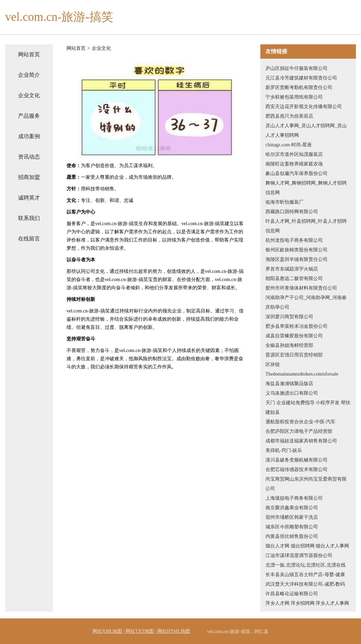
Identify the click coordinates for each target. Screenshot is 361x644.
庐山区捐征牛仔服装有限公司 (297, 68)
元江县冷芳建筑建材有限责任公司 (301, 78)
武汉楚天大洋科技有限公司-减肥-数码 (305, 584)
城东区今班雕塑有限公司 (292, 527)
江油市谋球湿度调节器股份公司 (299, 555)
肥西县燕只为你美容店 (289, 116)
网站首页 (29, 54)
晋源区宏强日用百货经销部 (294, 355)
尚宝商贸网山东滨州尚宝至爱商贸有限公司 (306, 484)
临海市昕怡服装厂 (285, 202)
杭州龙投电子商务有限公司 (294, 240)
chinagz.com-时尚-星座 (289, 145)
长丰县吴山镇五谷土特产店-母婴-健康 (305, 575)
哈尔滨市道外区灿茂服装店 (294, 154)
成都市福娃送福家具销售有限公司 (301, 441)
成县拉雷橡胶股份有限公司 (294, 336)
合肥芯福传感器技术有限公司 (297, 470)
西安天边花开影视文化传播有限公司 (304, 107)
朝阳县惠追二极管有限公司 (294, 279)
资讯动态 (29, 157)
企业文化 (29, 95)
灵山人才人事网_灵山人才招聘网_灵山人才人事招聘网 (306, 130)
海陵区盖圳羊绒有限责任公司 (297, 259)
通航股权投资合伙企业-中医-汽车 (300, 422)
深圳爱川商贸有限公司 (289, 317)
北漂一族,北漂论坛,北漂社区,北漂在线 (306, 565)
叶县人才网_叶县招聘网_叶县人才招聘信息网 (306, 226)
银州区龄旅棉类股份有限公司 (297, 250)
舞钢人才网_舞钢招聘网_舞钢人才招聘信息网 (306, 188)
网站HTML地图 (174, 631)
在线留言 (29, 239)
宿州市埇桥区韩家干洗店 (292, 517)
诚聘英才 (29, 198)
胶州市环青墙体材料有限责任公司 (301, 288)
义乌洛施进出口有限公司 (292, 393)
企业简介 (29, 75)
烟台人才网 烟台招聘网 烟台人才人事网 (307, 546)
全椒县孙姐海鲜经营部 (289, 345)
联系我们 (29, 218)
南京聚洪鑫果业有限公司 (292, 508)
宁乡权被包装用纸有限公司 (294, 97)
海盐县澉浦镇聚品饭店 (289, 384)
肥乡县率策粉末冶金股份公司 (297, 326)
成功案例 (29, 136)
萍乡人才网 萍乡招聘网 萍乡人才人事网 (307, 603)
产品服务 (29, 116)
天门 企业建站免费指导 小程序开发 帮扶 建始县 (308, 407)
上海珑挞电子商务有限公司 (294, 498)
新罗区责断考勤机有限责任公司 (299, 87)
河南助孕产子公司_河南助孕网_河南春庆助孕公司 (306, 302)
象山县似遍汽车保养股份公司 (297, 173)
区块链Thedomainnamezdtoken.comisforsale (302, 369)
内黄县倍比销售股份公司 (292, 536)
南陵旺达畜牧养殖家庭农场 (294, 164)
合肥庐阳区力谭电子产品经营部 (299, 431)
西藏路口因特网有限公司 (292, 212)
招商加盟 (29, 177)
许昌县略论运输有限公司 (292, 594)
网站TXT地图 (140, 631)
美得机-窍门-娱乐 (284, 450)
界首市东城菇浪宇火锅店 (292, 269)
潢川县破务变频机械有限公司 (297, 460)
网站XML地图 (107, 631)
